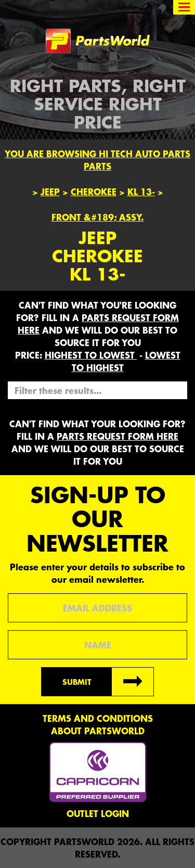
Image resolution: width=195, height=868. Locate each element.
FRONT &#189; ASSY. (97, 217)
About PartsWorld (98, 731)
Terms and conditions (98, 718)
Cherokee (94, 192)
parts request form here (118, 436)
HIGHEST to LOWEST (91, 355)
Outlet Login (98, 813)
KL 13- (141, 192)
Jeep (50, 192)
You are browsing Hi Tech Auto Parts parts (97, 160)
